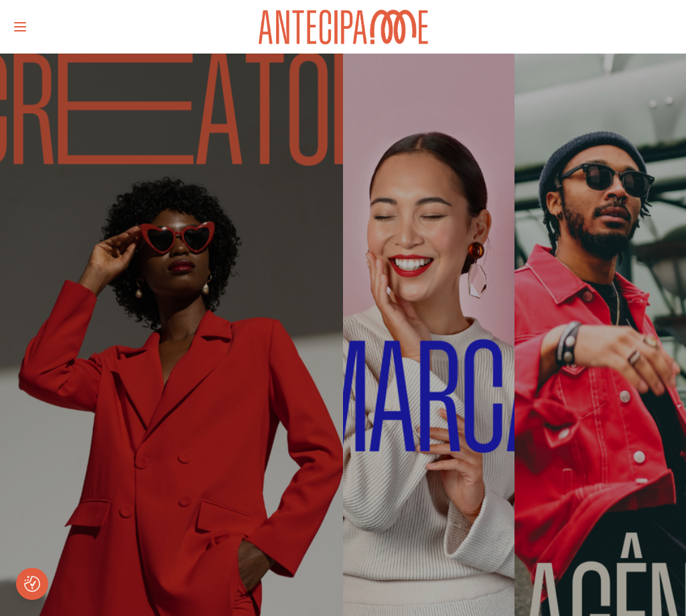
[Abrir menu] (20, 27)
